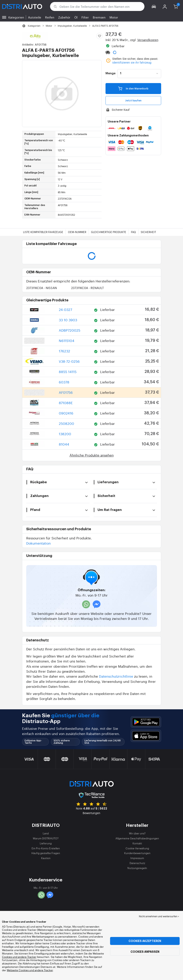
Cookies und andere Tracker (19, 957)
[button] (154, 6)
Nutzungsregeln (137, 868)
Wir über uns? (137, 833)
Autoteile (35, 17)
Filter (85, 17)
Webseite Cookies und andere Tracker (30, 970)
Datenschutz (137, 863)
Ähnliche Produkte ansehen (92, 455)
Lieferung (46, 843)
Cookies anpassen (145, 952)
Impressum (137, 858)
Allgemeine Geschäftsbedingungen (137, 838)
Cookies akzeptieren (145, 941)
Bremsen (99, 17)
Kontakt (137, 843)
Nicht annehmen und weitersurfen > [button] (159, 916)
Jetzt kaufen (133, 100)
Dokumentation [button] (38, 543)
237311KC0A (42, 288)
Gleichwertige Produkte (109, 232)
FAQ (133, 232)
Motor (114, 17)
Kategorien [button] (16, 17)
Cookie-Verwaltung (137, 848)
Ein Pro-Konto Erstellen (46, 848)
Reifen (50, 17)
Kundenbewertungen (137, 853)
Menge (110, 73)
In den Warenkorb (133, 88)
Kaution (46, 858)
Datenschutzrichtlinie (116, 676)
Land (46, 833)
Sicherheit (148, 232)
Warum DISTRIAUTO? (46, 838)
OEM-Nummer (77, 232)
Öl (76, 17)
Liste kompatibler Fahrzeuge (43, 232)
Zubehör (64, 17)
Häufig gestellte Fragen (46, 853)
